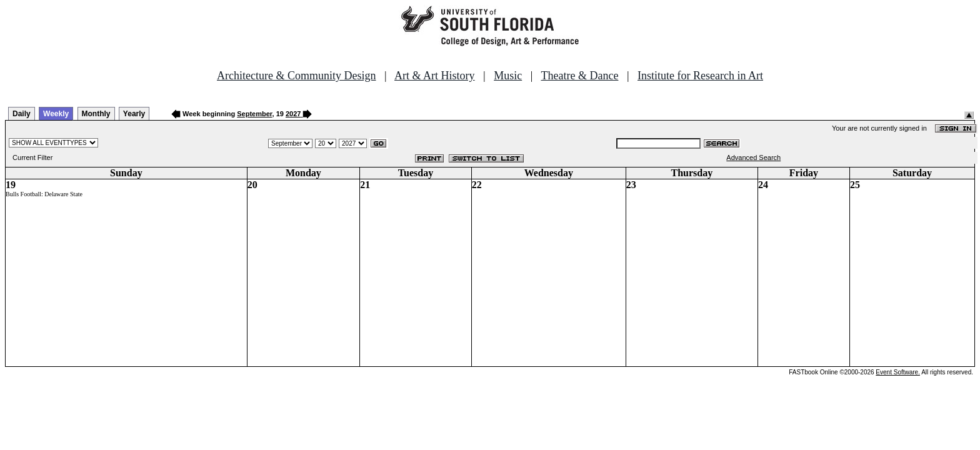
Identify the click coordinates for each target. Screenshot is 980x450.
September (254, 114)
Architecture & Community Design (296, 76)
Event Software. (898, 372)
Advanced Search (753, 157)
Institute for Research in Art (700, 76)
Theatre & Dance (579, 76)
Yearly (134, 114)
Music (508, 76)
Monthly (96, 114)
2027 (293, 114)
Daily (22, 114)
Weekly (56, 114)
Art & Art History (435, 76)
